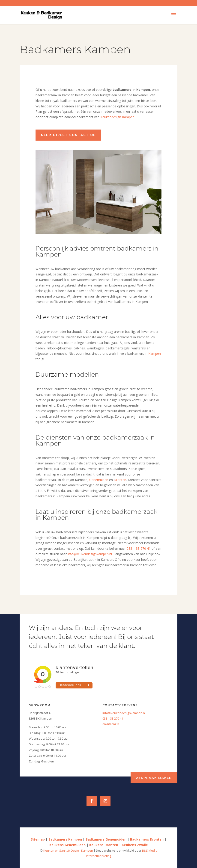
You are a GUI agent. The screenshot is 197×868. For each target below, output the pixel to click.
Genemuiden (99, 480)
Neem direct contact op (68, 135)
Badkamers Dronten (147, 839)
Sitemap (38, 839)
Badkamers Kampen (65, 839)
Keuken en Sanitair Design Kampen (69, 850)
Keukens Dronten (104, 845)
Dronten (120, 480)
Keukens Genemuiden (67, 845)
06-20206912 (111, 724)
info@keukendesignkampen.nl (90, 554)
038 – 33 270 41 (139, 548)
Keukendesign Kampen (117, 117)
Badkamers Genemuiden (106, 839)
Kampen (155, 353)
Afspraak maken (154, 778)
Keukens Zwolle (135, 845)
